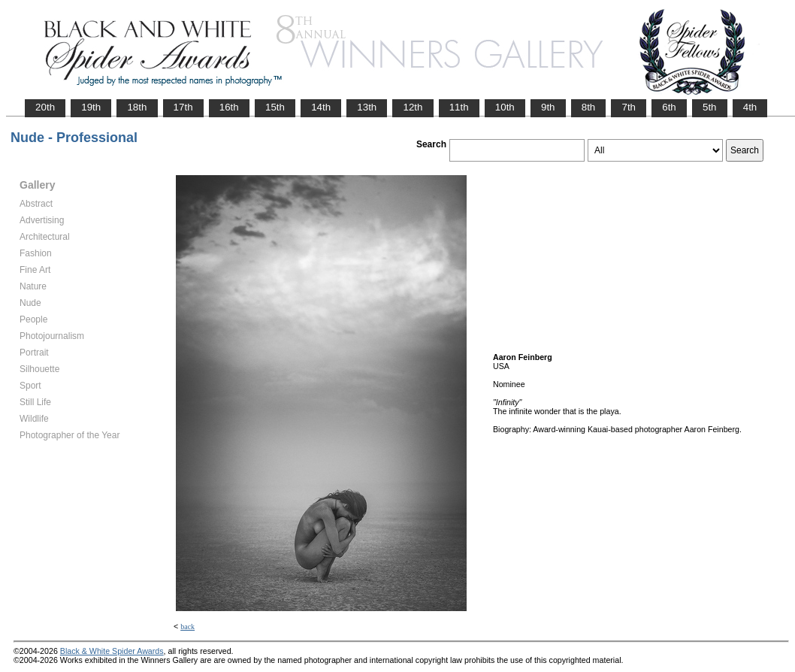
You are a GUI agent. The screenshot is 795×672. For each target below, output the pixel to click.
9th (548, 107)
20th (45, 107)
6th (669, 107)
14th (321, 107)
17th (183, 107)
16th (229, 107)
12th (413, 107)
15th (275, 107)
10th (505, 107)
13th (367, 107)
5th (710, 107)
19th (91, 107)
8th (589, 107)
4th (750, 107)
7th (629, 107)
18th (137, 107)
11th (459, 107)
